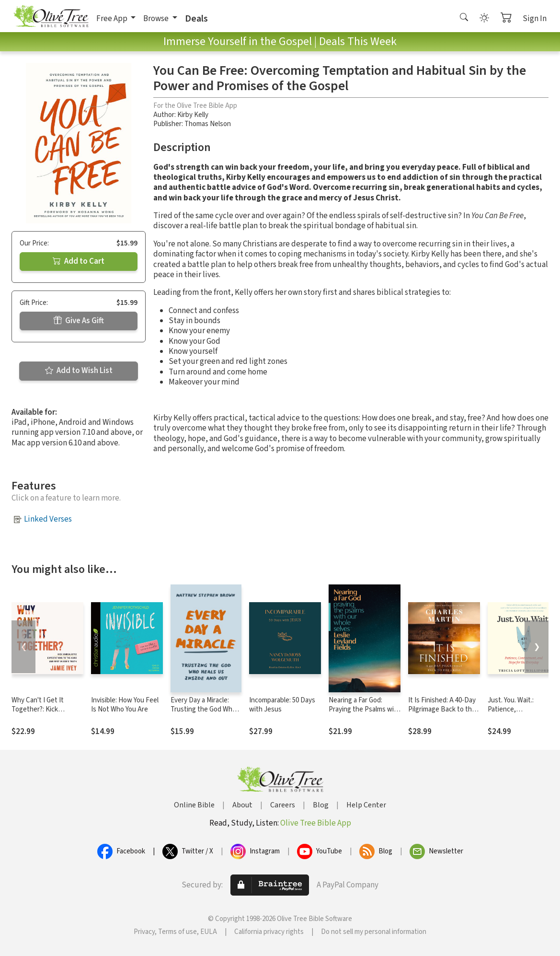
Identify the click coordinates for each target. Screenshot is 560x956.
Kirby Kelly (193, 115)
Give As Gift (79, 321)
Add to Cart (79, 261)
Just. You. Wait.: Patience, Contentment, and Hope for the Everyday (521, 714)
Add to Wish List (79, 371)
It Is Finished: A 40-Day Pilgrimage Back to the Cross (442, 709)
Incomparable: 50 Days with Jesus (282, 705)
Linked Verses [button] (48, 519)
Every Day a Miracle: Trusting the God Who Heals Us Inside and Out (203, 714)
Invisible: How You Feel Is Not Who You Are (125, 705)
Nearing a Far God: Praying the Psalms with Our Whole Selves (365, 709)
